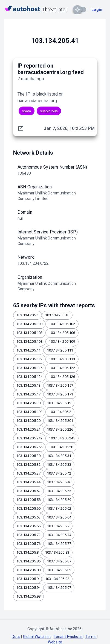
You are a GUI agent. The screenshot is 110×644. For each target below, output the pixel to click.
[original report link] (21, 129)
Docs (16, 637)
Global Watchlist (37, 637)
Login (97, 10)
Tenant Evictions (68, 637)
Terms (91, 637)
